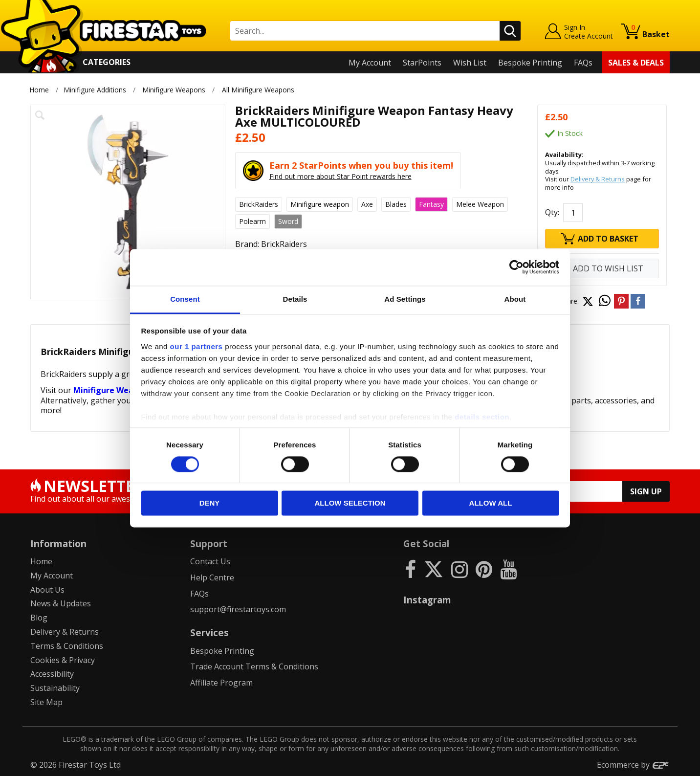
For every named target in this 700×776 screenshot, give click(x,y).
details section (482, 417)
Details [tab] (295, 299)
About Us (47, 590)
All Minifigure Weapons (258, 90)
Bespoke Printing (530, 63)
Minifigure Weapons (174, 90)
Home (39, 90)
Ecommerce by (633, 765)
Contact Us (210, 561)
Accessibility (52, 674)
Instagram (427, 600)
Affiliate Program (221, 683)
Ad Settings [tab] (405, 299)
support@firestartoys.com (238, 609)
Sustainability (55, 688)
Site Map (46, 702)
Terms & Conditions (67, 646)
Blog (39, 618)
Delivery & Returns (598, 179)
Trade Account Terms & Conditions (254, 666)
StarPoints (422, 63)
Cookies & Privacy (63, 660)
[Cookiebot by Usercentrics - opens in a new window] (516, 267)
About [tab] (515, 299)
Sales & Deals (636, 63)
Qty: (552, 212)
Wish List (470, 63)
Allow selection (350, 503)
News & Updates (61, 603)
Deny (210, 503)
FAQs (583, 63)
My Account (370, 63)
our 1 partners (197, 346)
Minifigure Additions (95, 90)
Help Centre (212, 577)
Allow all (491, 503)
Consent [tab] (185, 299)
